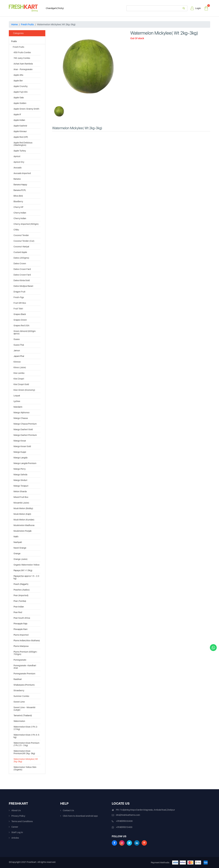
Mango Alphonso (22, 413)
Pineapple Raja (20, 624)
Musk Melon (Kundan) (24, 520)
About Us (16, 810)
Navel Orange (20, 548)
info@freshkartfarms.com (128, 815)
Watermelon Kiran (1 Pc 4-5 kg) (26, 736)
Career (15, 827)
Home (15, 24)
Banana (17, 179)
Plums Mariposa (21, 646)
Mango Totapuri (21, 486)
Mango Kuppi (20, 452)
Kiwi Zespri (19, 379)
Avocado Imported (22, 173)
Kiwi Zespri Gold (21, 384)
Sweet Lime (19, 702)
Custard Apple (20, 252)
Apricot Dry (19, 162)
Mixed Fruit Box (21, 497)
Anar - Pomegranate (23, 69)
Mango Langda (20, 458)
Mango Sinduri (20, 480)
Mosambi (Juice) (21, 503)
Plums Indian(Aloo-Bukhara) (27, 640)
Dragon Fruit (19, 292)
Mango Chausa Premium (25, 424)
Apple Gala (19, 98)
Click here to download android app (80, 816)
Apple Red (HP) (21, 137)
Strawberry (19, 690)
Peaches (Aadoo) (22, 590)
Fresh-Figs (19, 297)
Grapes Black (20, 314)
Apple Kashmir (20, 126)
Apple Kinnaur (20, 131)
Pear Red (18, 612)
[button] (58, 66)
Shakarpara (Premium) (24, 685)
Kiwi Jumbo (19, 373)
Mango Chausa (21, 418)
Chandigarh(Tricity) (53, 8)
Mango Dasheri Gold (23, 429)
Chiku (16, 230)
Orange (17, 553)
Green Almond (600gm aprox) (25, 332)
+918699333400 (124, 821)
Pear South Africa (22, 618)
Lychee (17, 401)
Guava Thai (19, 345)
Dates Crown (20, 263)
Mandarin (18, 407)
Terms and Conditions (22, 821)
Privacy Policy (18, 816)
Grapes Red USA (21, 325)
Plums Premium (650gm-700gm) (25, 653)
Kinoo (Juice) (20, 367)
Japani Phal (19, 356)
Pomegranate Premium (24, 674)
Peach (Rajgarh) (21, 584)
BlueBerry (18, 201)
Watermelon (19, 721)
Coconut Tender (21, 235)
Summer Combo (21, 696)
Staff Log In (17, 832)
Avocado (18, 168)
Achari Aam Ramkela (23, 64)
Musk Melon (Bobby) (23, 508)
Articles (15, 838)
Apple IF (17, 114)
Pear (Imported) (21, 595)
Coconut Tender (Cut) (24, 241)
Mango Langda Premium (25, 463)
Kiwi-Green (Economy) (24, 390)
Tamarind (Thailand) (23, 715)
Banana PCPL (20, 190)
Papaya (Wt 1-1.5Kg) (23, 570)
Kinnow (17, 362)
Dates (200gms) (21, 258)
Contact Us (68, 810)
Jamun (17, 350)
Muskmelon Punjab (23, 531)
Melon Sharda (20, 491)
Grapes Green (20, 320)
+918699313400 (124, 827)
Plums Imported (21, 635)
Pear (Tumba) (20, 601)
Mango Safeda (20, 475)
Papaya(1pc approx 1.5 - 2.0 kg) (26, 577)
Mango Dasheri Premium (25, 435)
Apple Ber (18, 81)
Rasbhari (18, 679)
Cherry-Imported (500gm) (26, 224)
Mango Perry (20, 469)
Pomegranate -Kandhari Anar (25, 667)
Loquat (17, 396)
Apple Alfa (18, 75)
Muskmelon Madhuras (24, 525)
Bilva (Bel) (18, 196)
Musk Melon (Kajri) (22, 514)
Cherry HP (18, 207)
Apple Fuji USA (21, 92)
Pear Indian (19, 607)
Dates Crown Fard (22, 269)
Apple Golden (20, 103)
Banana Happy (20, 185)
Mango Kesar (20, 441)
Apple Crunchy (21, 86)
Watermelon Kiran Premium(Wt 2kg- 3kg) (24, 752)
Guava (17, 339)
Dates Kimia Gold (22, 280)
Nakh (16, 537)
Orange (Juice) (21, 559)
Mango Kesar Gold (22, 446)
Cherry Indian (20, 213)
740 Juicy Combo (22, 58)
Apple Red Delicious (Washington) (23, 144)
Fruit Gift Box (20, 303)
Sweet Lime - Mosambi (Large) (24, 709)
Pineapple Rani (20, 629)
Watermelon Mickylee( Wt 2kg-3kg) (26, 760)
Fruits (14, 41)
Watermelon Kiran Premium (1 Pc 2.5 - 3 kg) (26, 744)
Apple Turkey (20, 151)
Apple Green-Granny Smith (26, 109)
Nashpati (18, 542)
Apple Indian (19, 120)
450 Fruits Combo (22, 52)
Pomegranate (20, 660)
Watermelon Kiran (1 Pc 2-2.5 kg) (26, 728)
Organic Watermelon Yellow (27, 565)
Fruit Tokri (18, 309)
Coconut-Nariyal (21, 247)
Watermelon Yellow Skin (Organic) (25, 768)
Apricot (17, 156)
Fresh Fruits (27, 24)
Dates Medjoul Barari (23, 286)
